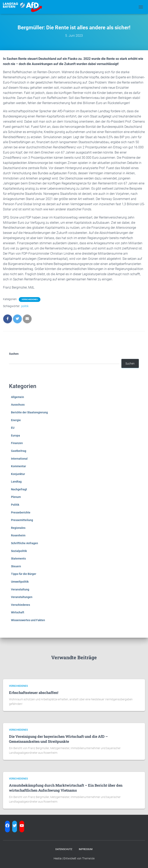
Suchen (14, 354)
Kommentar (18, 466)
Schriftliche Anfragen (24, 543)
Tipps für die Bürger (24, 574)
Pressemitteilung (22, 520)
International (19, 459)
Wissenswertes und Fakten (28, 620)
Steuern (16, 566)
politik (25, 306)
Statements (18, 559)
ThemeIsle (88, 858)
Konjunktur (18, 474)
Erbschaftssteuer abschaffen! (34, 693)
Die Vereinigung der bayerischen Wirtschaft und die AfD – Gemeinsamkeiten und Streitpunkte (58, 739)
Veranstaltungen (22, 597)
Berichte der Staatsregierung (29, 412)
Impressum (86, 849)
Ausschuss (18, 405)
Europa (15, 435)
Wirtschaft (18, 612)
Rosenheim (18, 535)
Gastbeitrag (19, 451)
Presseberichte (21, 512)
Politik (15, 505)
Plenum (16, 497)
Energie (16, 420)
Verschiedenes (30, 299)
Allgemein (17, 397)
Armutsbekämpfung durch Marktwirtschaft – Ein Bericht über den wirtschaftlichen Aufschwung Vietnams (66, 788)
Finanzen (17, 443)
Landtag (16, 482)
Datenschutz (64, 849)
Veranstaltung (20, 589)
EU (13, 428)
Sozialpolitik (19, 551)
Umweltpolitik (20, 582)
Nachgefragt (19, 489)
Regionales (18, 528)
